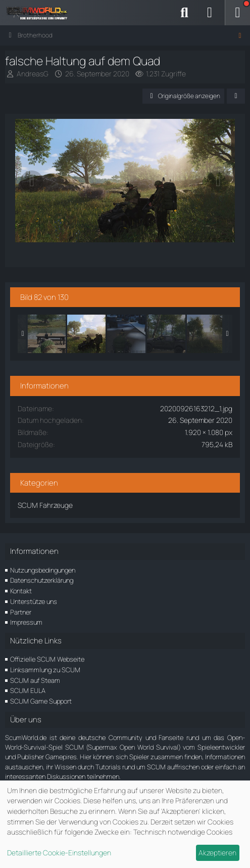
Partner (21, 612)
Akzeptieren (217, 853)
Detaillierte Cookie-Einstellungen (59, 853)
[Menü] (237, 13)
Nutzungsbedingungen (43, 570)
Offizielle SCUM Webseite (47, 659)
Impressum (26, 622)
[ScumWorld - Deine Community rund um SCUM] (40, 13)
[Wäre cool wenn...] (46, 334)
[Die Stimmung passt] (206, 334)
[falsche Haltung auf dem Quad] (86, 334)
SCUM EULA (28, 690)
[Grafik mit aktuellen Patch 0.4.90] (126, 334)
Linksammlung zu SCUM (45, 670)
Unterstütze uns (34, 601)
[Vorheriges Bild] (32, 182)
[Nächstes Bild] (218, 182)
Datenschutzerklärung (42, 580)
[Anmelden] (210, 13)
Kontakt (21, 591)
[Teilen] (236, 96)
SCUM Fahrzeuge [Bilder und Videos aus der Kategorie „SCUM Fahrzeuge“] (45, 505)
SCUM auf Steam (35, 680)
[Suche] (184, 13)
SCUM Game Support (41, 701)
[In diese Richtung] (166, 334)
